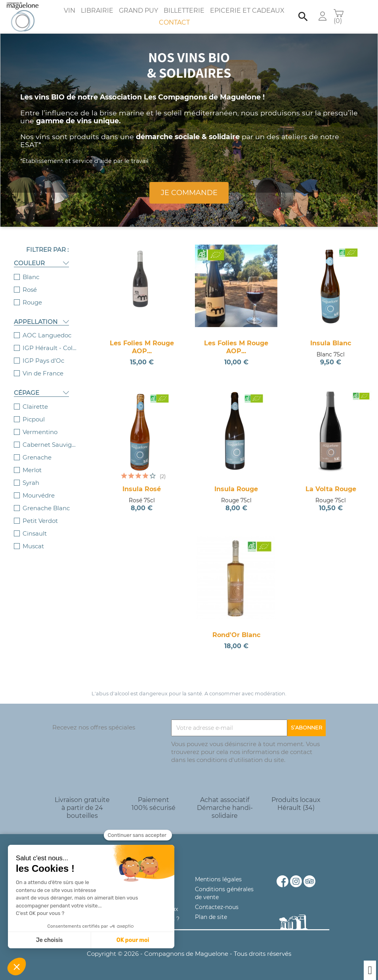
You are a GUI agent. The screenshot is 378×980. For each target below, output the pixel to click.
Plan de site (211, 917)
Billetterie (184, 11)
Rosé (30, 290)
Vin (70, 11)
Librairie (97, 11)
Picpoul (34, 419)
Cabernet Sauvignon (50, 445)
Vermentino (40, 432)
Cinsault (35, 533)
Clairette (35, 407)
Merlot (32, 470)
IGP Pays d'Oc (43, 361)
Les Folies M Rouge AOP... (142, 347)
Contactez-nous (217, 907)
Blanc (31, 277)
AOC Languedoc (47, 335)
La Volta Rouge (331, 489)
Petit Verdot (40, 521)
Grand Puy (138, 11)
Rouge (32, 302)
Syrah (31, 483)
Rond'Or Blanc (236, 635)
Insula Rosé (142, 489)
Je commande (189, 193)
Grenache (37, 457)
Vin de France (43, 373)
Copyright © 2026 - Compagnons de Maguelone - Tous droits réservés (189, 954)
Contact (174, 22)
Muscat (33, 546)
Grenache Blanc (46, 508)
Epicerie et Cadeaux (247, 11)
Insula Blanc (331, 343)
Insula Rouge (236, 489)
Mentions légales (218, 879)
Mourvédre (39, 495)
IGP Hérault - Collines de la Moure (50, 348)
